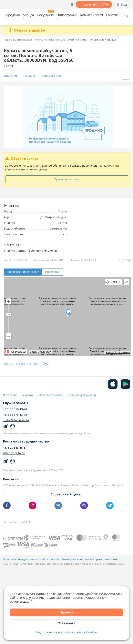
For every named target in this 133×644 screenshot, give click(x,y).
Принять (66, 612)
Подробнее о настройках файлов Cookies (66, 632)
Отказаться (67, 623)
